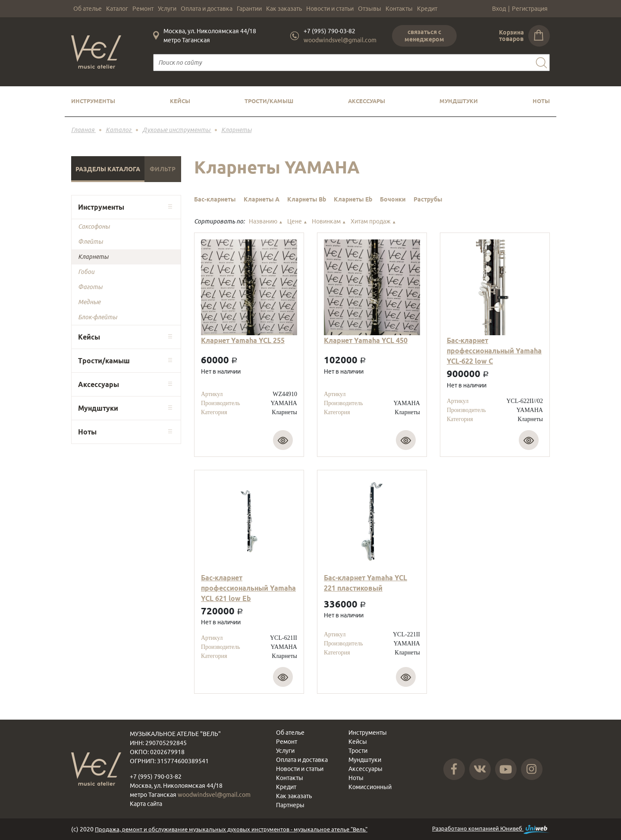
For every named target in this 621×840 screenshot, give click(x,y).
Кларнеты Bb (307, 199)
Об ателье (88, 9)
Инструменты (93, 101)
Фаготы (90, 287)
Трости (358, 751)
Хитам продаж (373, 222)
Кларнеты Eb (353, 199)
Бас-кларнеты (215, 199)
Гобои (86, 272)
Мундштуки (459, 101)
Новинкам (329, 222)
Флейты (90, 242)
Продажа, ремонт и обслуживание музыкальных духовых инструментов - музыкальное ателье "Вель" (231, 829)
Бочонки (393, 199)
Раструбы (428, 199)
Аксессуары (367, 101)
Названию (266, 222)
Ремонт (143, 9)
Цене (297, 222)
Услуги (167, 9)
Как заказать (284, 9)
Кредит (427, 9)
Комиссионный (370, 787)
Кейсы (180, 101)
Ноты (541, 101)
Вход (499, 9)
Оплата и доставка (207, 9)
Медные (89, 302)
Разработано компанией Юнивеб (491, 829)
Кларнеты (93, 257)
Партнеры (290, 805)
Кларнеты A (262, 199)
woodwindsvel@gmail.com (340, 40)
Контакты (399, 9)
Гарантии (249, 9)
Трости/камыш (269, 101)
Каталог (117, 9)
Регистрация (530, 9)
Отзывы (370, 9)
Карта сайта (146, 804)
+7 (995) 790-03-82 (329, 31)
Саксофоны (94, 227)
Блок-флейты (97, 317)
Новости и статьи (330, 9)
